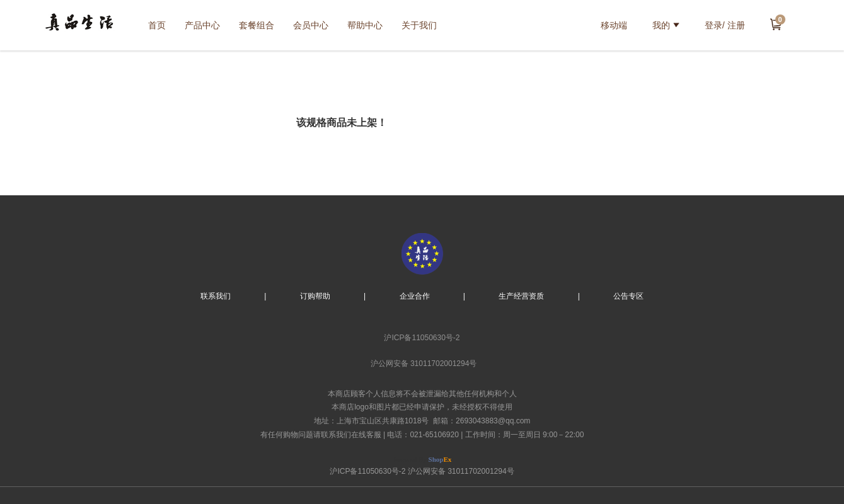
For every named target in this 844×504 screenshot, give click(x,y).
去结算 (776, 24)
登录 (714, 25)
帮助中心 (365, 25)
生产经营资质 (521, 296)
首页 (157, 25)
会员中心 (311, 25)
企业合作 (415, 296)
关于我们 (419, 25)
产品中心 (202, 25)
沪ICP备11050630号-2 (422, 338)
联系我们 (216, 296)
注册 (736, 25)
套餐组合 (257, 25)
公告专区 (628, 296)
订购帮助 (315, 296)
